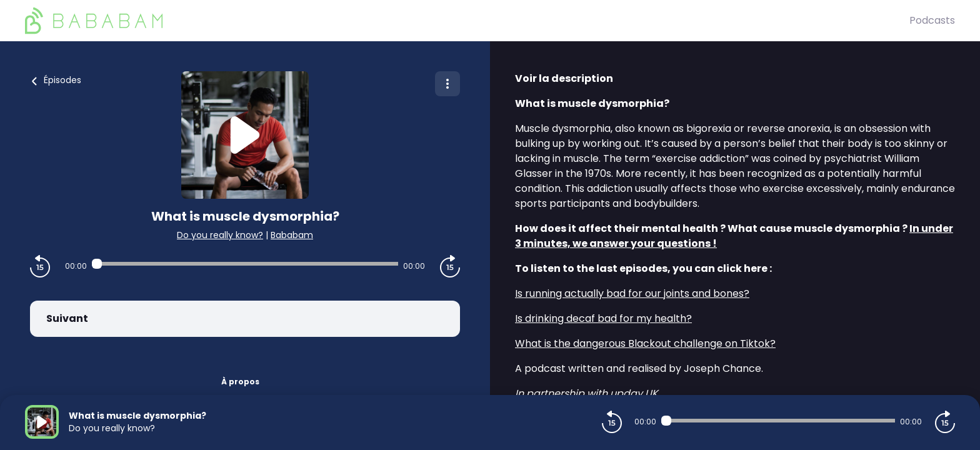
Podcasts (932, 20)
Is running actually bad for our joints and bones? (632, 293)
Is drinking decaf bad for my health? (603, 318)
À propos (240, 382)
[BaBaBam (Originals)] (467, 21)
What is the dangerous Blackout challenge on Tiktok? (645, 343)
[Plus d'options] (447, 84)
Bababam (292, 235)
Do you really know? (220, 235)
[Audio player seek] (245, 264)
